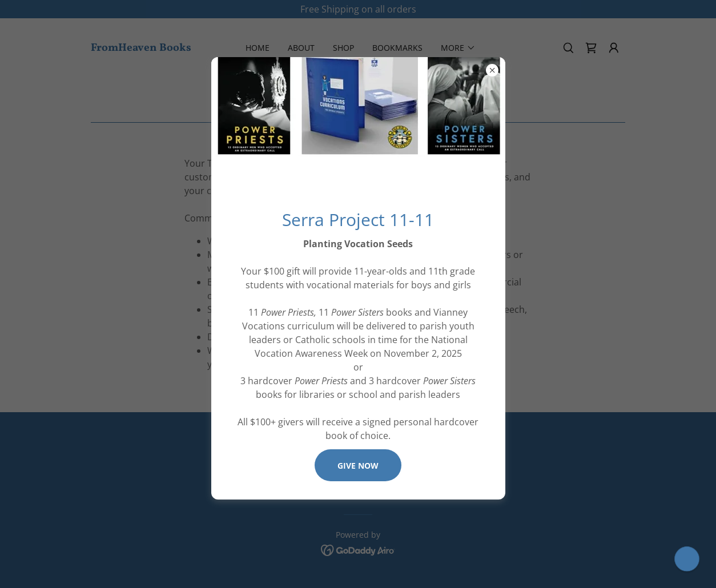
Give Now (358, 466)
